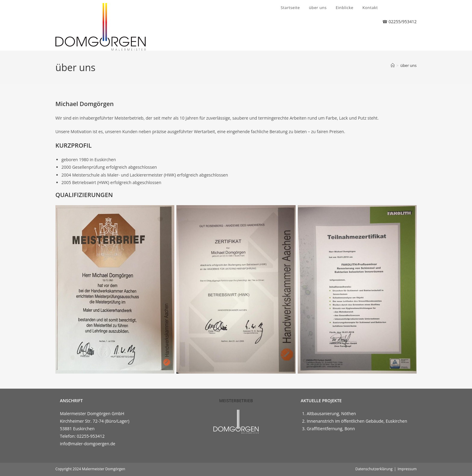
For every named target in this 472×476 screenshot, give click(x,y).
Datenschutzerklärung (374, 469)
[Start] (393, 65)
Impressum (407, 469)
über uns (408, 65)
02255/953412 (403, 22)
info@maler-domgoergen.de (88, 444)
